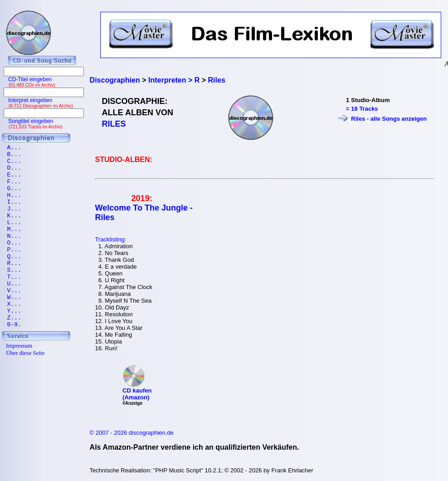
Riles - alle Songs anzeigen (389, 119)
